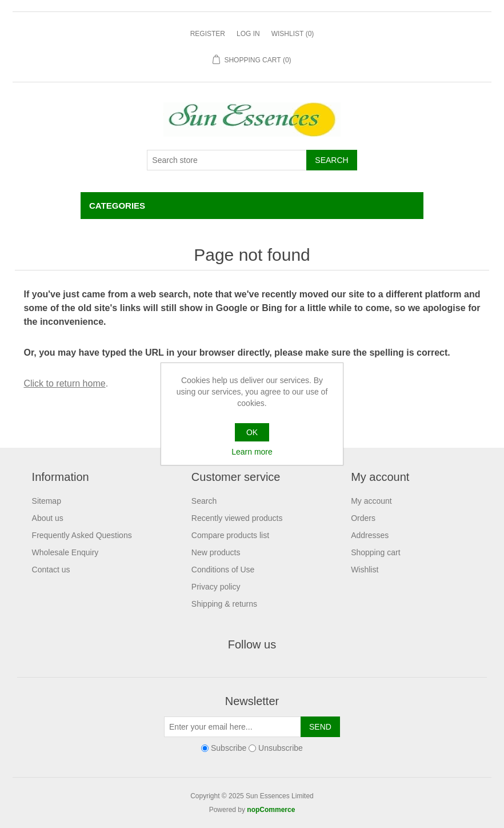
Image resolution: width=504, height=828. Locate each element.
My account (371, 501)
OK (252, 432)
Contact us (51, 570)
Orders (363, 518)
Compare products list (230, 535)
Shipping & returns (224, 604)
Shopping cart (375, 552)
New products (216, 552)
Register (208, 34)
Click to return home (64, 383)
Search (204, 501)
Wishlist (365, 570)
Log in (248, 34)
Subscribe (229, 748)
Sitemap (47, 501)
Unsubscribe (281, 748)
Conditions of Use (223, 570)
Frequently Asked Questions (82, 535)
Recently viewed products (237, 518)
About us (48, 518)
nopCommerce (271, 810)
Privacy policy (216, 587)
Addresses (370, 535)
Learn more (252, 452)
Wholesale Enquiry (65, 552)
